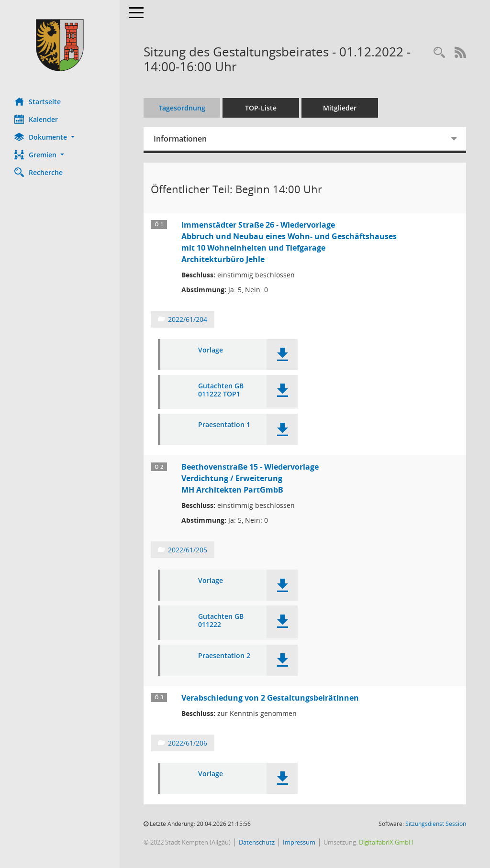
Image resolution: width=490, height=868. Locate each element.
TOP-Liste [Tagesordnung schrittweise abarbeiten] (261, 108)
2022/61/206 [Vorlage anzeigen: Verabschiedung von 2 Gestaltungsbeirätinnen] (188, 743)
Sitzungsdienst (436, 824)
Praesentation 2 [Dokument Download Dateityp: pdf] (224, 656)
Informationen (180, 139)
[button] (60, 137)
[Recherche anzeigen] (439, 53)
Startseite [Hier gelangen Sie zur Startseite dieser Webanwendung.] (38, 101)
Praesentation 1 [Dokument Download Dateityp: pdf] (224, 425)
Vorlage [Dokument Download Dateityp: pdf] (211, 350)
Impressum (299, 842)
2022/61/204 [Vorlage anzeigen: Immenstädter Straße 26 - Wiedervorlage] (188, 319)
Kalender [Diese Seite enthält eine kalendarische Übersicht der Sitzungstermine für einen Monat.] (36, 119)
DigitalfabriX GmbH (386, 842)
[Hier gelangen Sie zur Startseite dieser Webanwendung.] (60, 45)
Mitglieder (340, 108)
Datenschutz (257, 842)
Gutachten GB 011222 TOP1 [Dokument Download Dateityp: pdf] (221, 390)
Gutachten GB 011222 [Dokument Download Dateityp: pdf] (221, 621)
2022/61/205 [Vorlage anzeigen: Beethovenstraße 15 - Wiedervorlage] (188, 550)
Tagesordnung (182, 108)
